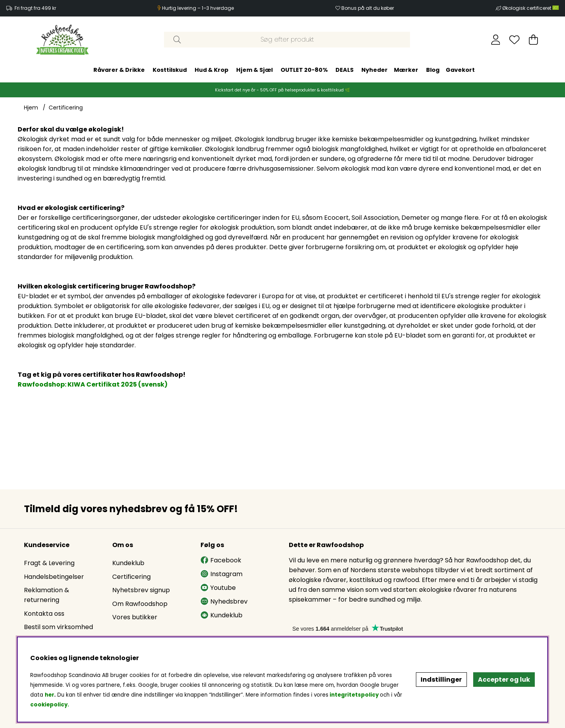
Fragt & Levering (49, 563)
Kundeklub (128, 563)
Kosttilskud (170, 70)
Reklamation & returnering (46, 595)
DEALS (344, 70)
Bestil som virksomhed (58, 627)
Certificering (66, 108)
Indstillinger (441, 680)
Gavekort (460, 70)
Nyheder (375, 70)
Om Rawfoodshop (140, 604)
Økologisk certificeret (530, 8)
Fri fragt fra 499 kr (35, 8)
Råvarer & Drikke (119, 70)
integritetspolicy (354, 695)
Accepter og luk (504, 680)
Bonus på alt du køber (368, 8)
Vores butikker (135, 617)
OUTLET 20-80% (304, 70)
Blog (433, 70)
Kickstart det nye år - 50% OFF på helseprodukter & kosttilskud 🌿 (282, 90)
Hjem (31, 108)
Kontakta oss (44, 614)
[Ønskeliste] (514, 40)
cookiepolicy (49, 705)
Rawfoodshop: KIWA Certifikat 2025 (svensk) (93, 384)
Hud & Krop (211, 70)
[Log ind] (496, 40)
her (49, 695)
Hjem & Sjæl (254, 70)
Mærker (406, 70)
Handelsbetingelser (54, 577)
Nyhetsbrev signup (141, 590)
